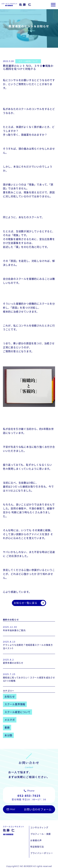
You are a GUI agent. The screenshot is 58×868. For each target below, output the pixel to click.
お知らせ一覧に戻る (30, 603)
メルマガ (10, 720)
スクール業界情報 (15, 704)
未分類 (8, 735)
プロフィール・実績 (41, 834)
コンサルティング (39, 827)
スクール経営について (28, 61)
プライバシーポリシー (42, 853)
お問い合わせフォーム (29, 811)
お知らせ (10, 696)
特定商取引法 (37, 847)
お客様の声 (36, 840)
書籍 (7, 727)
